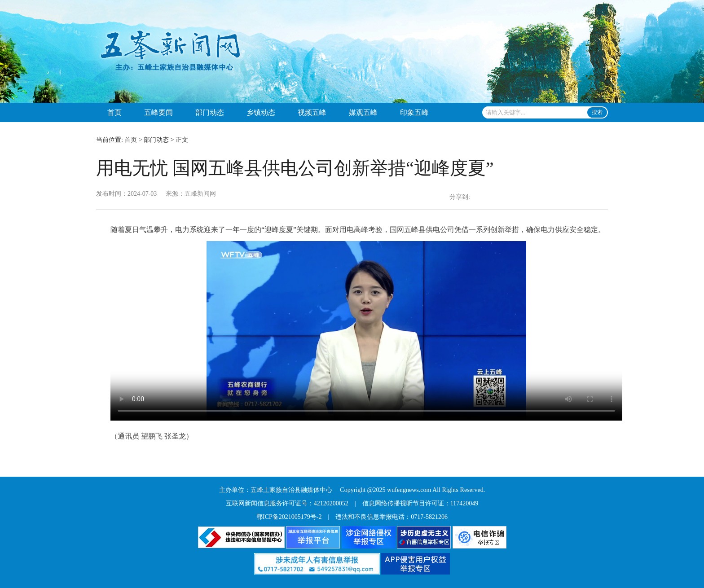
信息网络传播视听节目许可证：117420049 (420, 503)
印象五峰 (414, 112)
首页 (114, 112)
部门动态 (210, 112)
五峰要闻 (158, 112)
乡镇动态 (261, 112)
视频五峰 (312, 112)
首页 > (133, 140)
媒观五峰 (363, 112)
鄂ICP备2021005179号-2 (289, 517)
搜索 (597, 112)
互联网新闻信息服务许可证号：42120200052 (287, 503)
